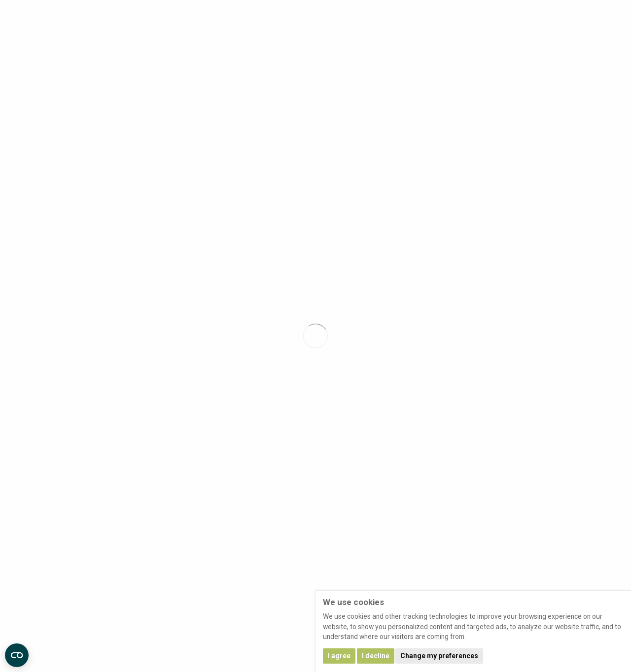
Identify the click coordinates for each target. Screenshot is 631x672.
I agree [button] (339, 656)
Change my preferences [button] (439, 656)
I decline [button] (376, 656)
